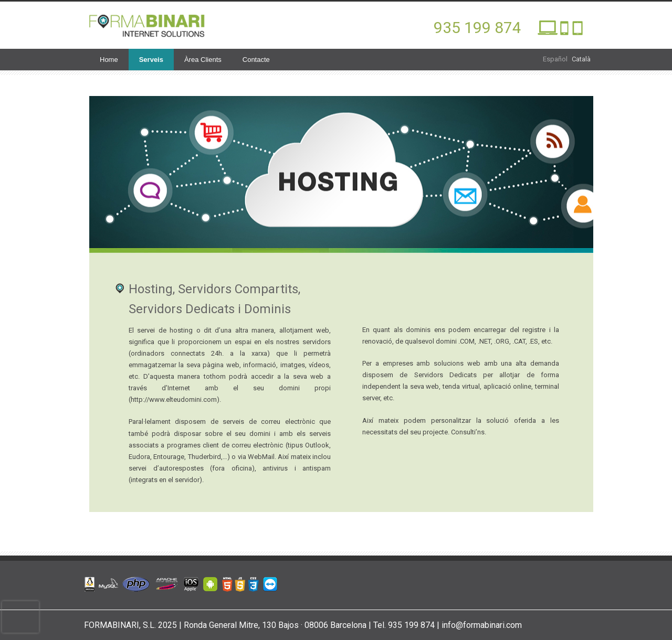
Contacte (256, 60)
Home (109, 60)
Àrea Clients (203, 60)
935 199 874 (477, 28)
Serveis (151, 60)
